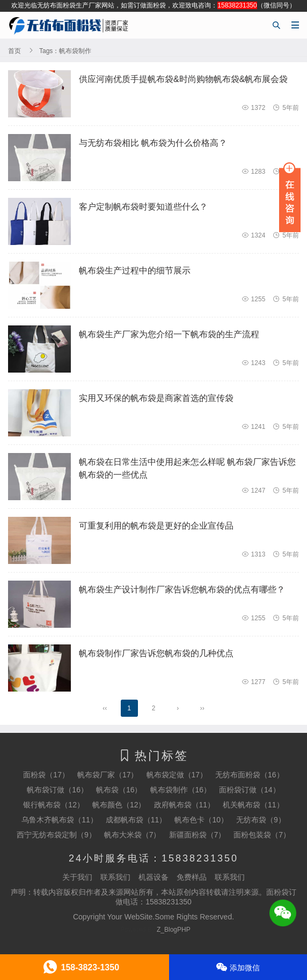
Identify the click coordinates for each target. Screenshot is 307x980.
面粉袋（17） (46, 775)
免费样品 (192, 877)
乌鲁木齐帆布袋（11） (60, 820)
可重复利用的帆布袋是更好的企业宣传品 (156, 526)
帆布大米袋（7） (133, 835)
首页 (14, 51)
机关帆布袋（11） (253, 805)
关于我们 (77, 877)
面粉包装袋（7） (262, 835)
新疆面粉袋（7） (198, 835)
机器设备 (153, 877)
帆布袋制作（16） (181, 790)
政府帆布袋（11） (185, 805)
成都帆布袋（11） (136, 820)
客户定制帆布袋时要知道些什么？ (143, 207)
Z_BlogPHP (174, 930)
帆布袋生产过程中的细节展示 (135, 270)
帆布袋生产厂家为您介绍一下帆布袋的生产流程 (169, 334)
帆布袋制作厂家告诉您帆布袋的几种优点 (156, 653)
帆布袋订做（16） (57, 790)
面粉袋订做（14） (250, 790)
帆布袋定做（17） (177, 775)
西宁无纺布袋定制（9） (56, 835)
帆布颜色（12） (119, 805)
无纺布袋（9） (261, 820)
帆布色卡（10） (201, 820)
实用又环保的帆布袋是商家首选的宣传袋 (156, 398)
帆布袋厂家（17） (108, 775)
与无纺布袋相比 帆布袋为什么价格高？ (153, 143)
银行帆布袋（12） (54, 805)
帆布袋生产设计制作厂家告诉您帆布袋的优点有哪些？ (182, 589)
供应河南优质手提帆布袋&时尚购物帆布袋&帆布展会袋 (183, 79)
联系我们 (115, 877)
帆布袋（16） (119, 790)
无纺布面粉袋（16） (250, 775)
